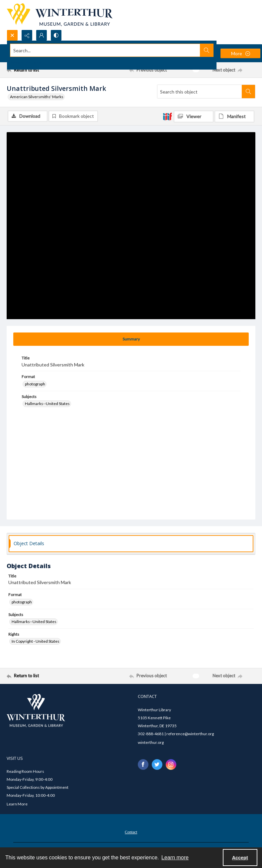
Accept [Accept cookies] (240, 858)
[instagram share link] (171, 764)
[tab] (131, 339)
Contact (131, 832)
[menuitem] (131, 831)
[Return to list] (39, 70)
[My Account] (42, 35)
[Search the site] (105, 50)
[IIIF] (167, 116)
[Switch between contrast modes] (56, 35)
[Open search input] (12, 35)
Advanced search (26, 62)
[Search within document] (248, 92)
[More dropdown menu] (240, 53)
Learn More (17, 804)
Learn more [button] (175, 858)
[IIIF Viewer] (194, 116)
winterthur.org (151, 742)
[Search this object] (200, 92)
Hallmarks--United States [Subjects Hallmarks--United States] (47, 404)
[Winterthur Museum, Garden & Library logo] (60, 15)
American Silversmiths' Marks (37, 97)
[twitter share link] (157, 764)
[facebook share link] (143, 764)
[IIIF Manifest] (234, 116)
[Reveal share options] (27, 35)
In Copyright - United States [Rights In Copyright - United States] (36, 641)
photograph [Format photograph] (35, 384)
